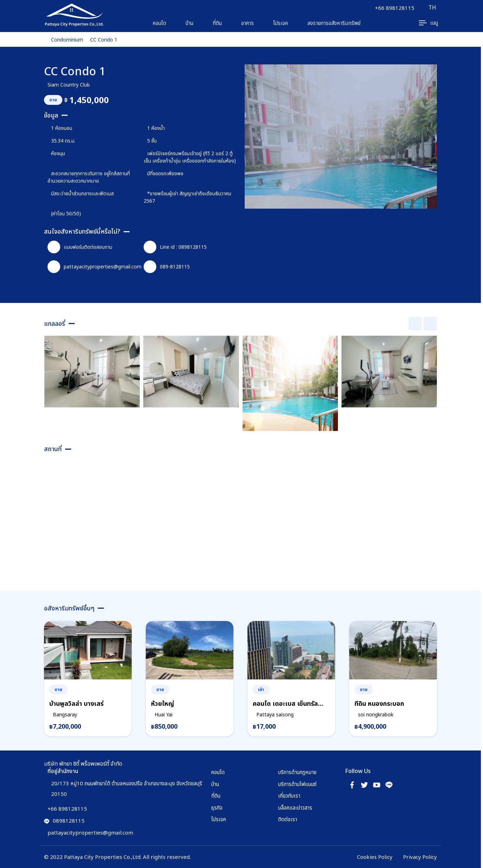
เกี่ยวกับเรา (289, 796)
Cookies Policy (375, 857)
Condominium (67, 40)
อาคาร (247, 23)
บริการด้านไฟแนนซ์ (297, 784)
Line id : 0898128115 (175, 247)
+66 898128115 (394, 8)
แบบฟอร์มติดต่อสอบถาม (80, 247)
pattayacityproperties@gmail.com (95, 267)
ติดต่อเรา (288, 819)
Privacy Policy (420, 857)
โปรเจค (281, 23)
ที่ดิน (217, 23)
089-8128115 (167, 267)
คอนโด (159, 23)
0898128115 (64, 821)
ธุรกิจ (217, 807)
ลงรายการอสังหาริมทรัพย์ (334, 23)
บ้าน (189, 23)
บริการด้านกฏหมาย (297, 772)
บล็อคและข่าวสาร (295, 807)
